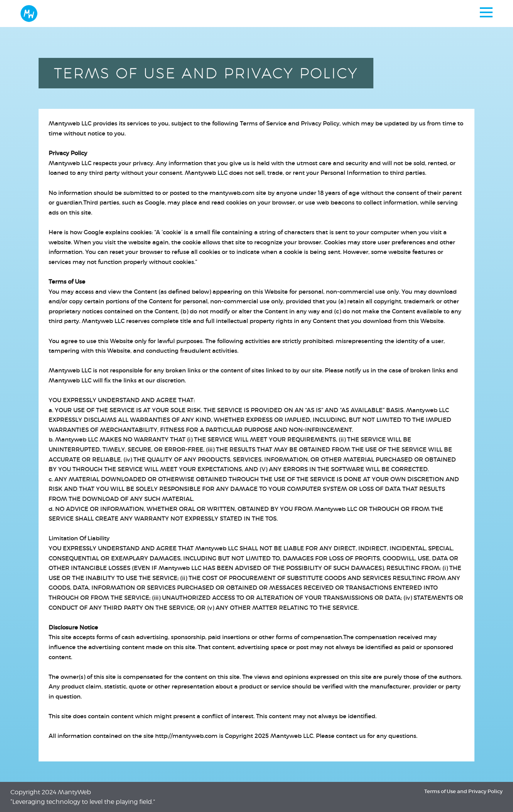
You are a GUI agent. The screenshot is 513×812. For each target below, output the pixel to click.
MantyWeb (74, 792)
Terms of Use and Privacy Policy (463, 791)
